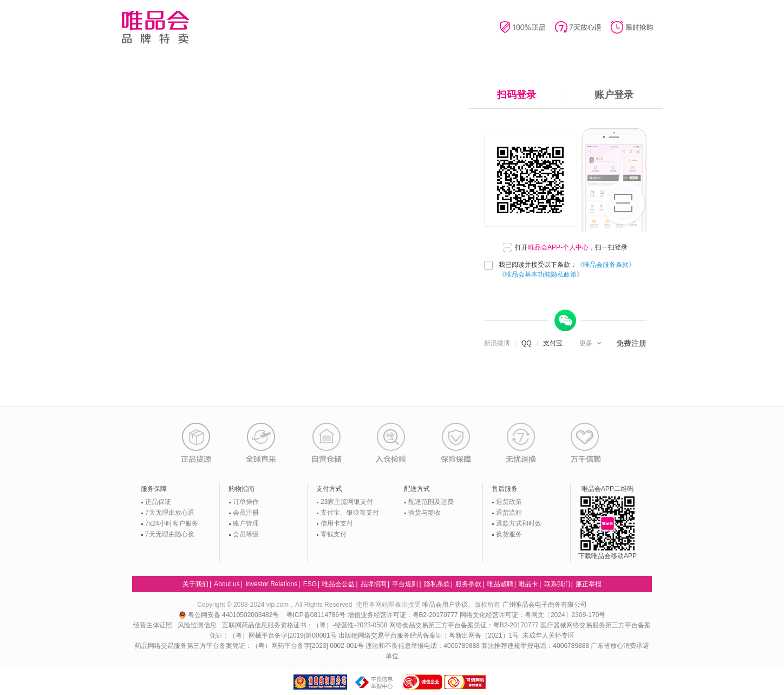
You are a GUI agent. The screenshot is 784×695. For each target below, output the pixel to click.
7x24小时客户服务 (172, 523)
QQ (527, 343)
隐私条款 (437, 584)
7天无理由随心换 (170, 534)
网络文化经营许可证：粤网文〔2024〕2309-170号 (533, 615)
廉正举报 (589, 584)
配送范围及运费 (431, 502)
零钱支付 (334, 534)
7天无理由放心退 (170, 513)
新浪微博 (497, 343)
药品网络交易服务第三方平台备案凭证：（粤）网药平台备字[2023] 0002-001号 (249, 646)
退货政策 (509, 502)
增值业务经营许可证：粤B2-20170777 (404, 615)
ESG (310, 584)
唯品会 (155, 27)
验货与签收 (424, 513)
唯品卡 (528, 584)
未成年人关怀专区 (548, 635)
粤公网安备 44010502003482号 (230, 615)
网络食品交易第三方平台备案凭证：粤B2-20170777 (465, 625)
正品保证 (158, 502)
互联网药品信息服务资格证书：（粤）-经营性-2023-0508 (305, 625)
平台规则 (405, 584)
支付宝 (553, 343)
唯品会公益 (338, 584)
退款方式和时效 (519, 523)
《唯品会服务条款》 (606, 265)
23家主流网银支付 (347, 502)
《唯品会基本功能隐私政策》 (541, 274)
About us (227, 584)
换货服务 (509, 534)
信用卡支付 (337, 523)
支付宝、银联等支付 (350, 513)
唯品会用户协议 (445, 605)
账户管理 (246, 523)
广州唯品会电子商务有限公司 (545, 605)
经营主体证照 (153, 625)
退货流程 (509, 513)
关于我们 (195, 584)
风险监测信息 (197, 625)
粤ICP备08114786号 (316, 615)
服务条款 (468, 584)
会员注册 (246, 513)
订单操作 (246, 502)
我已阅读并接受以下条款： (567, 270)
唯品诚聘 (500, 584)
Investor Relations (271, 584)
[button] (592, 343)
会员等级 (246, 534)
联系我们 (557, 584)
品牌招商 (374, 584)
